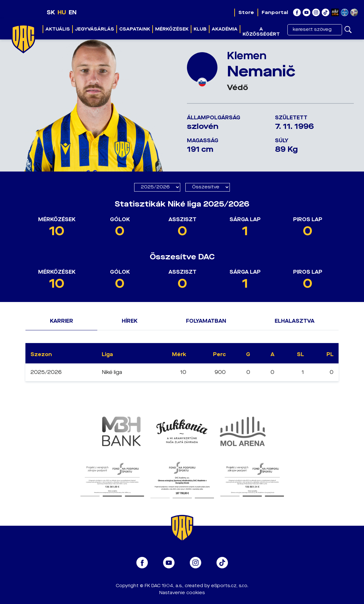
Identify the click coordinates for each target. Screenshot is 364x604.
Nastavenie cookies (182, 593)
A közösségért (261, 32)
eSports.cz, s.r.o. (230, 586)
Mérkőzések (172, 29)
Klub (200, 29)
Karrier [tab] (62, 321)
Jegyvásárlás (95, 29)
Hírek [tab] (130, 321)
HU (62, 12)
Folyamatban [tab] (206, 321)
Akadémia (225, 29)
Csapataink (135, 29)
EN (73, 12)
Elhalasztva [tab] (295, 321)
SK (51, 12)
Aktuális (58, 29)
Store (246, 12)
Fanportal (275, 12)
